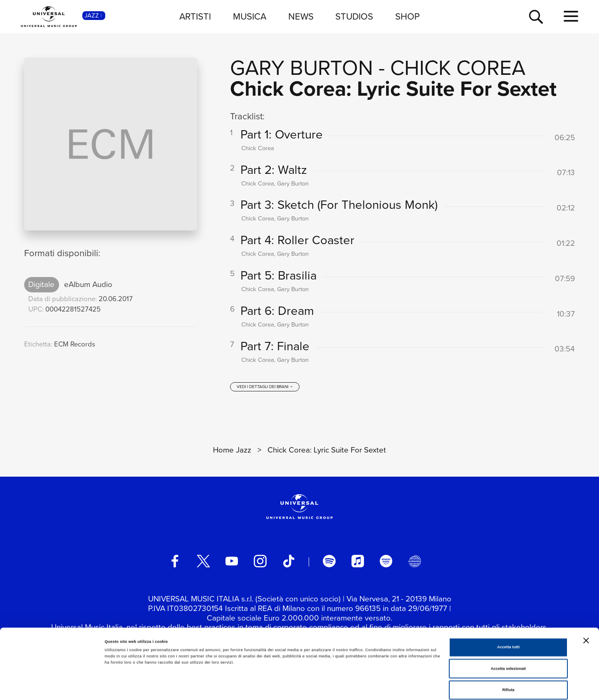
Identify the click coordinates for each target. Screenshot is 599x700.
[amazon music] (386, 564)
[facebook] (175, 564)
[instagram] (260, 564)
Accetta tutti (508, 612)
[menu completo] (571, 17)
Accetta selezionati (508, 633)
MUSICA (250, 16)
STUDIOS (354, 16)
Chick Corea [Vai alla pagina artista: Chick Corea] (458, 68)
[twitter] (203, 564)
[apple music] (358, 564)
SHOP (407, 16)
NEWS (301, 16)
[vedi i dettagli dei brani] (265, 389)
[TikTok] (289, 564)
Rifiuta (508, 655)
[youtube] (232, 564)
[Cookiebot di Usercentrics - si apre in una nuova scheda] (54, 686)
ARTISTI (195, 16)
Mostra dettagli (346, 686)
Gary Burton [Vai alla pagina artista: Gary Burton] (302, 68)
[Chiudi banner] (586, 605)
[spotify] (329, 564)
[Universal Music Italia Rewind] (414, 564)
